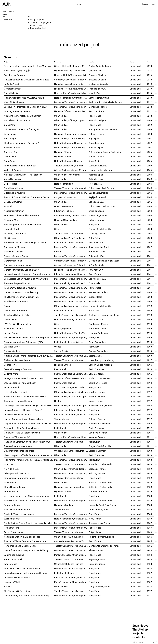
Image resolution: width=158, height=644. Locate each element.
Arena (7, 306)
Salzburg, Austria (97, 473)
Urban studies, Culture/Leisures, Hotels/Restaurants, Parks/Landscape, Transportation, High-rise (71, 138)
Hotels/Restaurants (64, 184)
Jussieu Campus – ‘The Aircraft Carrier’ (23, 410)
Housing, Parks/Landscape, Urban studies (71, 437)
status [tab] (5, 14)
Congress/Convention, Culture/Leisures (71, 265)
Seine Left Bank (12, 387)
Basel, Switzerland (97, 342)
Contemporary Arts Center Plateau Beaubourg (26, 596)
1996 (149, 365)
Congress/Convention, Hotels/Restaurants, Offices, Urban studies (71, 261)
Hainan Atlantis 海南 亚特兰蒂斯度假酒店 (24, 98)
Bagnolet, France (97, 559)
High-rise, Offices (62, 152)
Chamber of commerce (15, 310)
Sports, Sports (61, 351)
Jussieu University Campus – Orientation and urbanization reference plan (29, 274)
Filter (79, 4)
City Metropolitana (13, 261)
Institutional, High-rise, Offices (69, 342)
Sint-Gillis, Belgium (97, 120)
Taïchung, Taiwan (97, 233)
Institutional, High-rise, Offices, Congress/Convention (71, 283)
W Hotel (8, 206)
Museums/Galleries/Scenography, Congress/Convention (71, 301)
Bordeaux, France (97, 469)
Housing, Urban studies (65, 220)
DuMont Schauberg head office (19, 451)
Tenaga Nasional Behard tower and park (23, 378)
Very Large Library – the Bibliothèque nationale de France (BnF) (29, 496)
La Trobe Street (11, 84)
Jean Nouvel (141, 626)
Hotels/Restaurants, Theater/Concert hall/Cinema (71, 319)
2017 (149, 71)
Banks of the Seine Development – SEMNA (25, 396)
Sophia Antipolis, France (100, 66)
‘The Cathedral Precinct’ (16, 392)
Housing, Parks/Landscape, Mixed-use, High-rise (71, 93)
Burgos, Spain (95, 297)
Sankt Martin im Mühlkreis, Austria (105, 102)
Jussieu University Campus (17, 577)
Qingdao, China (96, 71)
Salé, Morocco (96, 179)
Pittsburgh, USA (96, 256)
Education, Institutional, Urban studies (71, 274)
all (29, 16)
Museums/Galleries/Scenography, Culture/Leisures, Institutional (71, 596)
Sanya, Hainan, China (99, 98)
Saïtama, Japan (96, 374)
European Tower (12, 505)
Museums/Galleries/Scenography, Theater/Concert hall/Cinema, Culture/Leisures (71, 256)
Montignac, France (98, 107)
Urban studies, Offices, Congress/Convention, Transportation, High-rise (71, 120)
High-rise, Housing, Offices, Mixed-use (71, 71)
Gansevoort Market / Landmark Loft (22, 270)
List (153, 4)
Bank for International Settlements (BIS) (23, 342)
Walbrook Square (12, 170)
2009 (149, 120)
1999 (149, 306)
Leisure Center (11, 333)
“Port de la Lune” (12, 469)
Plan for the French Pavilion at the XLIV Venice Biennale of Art (29, 460)
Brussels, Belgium (97, 80)
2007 (149, 138)
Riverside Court (11, 229)
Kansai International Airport (17, 510)
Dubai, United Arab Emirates (102, 188)
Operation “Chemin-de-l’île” (17, 437)
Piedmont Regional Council (17, 283)
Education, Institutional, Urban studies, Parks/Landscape (71, 577)
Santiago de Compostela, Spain (104, 315)
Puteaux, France (96, 134)
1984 (149, 550)
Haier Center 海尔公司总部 (17, 71)
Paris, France (95, 116)
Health (57, 401)
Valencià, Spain (96, 147)
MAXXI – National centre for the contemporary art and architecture (29, 338)
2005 (149, 175)
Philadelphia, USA (97, 89)
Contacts (139, 637)
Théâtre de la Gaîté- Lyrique (17, 591)
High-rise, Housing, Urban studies (70, 487)
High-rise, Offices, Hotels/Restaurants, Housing (71, 134)
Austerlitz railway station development (23, 116)
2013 (149, 89)
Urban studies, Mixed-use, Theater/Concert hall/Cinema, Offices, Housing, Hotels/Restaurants (71, 306)
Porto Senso (10, 161)
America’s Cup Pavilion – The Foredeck (23, 175)
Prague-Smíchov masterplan (18, 446)
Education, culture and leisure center (22, 215)
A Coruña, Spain (96, 265)
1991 (149, 433)
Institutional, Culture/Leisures (68, 243)
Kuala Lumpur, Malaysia (100, 378)
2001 (149, 252)
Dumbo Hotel (10, 319)
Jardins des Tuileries (14, 555)
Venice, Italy (94, 442)
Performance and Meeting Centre (20, 546)
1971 (149, 596)
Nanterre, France (97, 396)
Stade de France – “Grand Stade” (20, 383)
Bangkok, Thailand (97, 75)
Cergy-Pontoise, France (100, 587)
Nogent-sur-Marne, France (101, 537)
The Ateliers (141, 630)
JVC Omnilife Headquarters (17, 324)
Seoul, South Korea (98, 166)
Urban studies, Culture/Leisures (69, 537)
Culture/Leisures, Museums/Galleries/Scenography (71, 541)
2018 (149, 66)
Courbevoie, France (98, 433)
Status (133, 62)
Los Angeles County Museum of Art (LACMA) (26, 279)
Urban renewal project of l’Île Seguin (21, 129)
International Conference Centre (20, 478)
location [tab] (5, 17)
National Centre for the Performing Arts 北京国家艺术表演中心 (29, 356)
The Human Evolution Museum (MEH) (23, 297)
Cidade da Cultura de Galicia (18, 315)
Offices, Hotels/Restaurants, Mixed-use (71, 66)
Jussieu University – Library (17, 415)
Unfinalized (135, 66)
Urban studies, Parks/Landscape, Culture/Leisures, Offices (71, 238)
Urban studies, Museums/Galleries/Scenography (71, 392)
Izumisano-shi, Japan (99, 510)
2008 (149, 134)
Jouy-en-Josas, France (100, 523)
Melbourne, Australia (99, 84)
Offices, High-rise (62, 329)
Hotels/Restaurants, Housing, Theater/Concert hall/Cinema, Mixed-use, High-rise (71, 143)
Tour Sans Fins (11, 491)
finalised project (36, 25)
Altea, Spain (94, 161)
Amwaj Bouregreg (13, 179)
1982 (149, 573)
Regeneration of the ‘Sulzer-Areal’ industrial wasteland (29, 424)
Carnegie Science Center (16, 256)
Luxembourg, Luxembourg (101, 360)
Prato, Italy (94, 310)
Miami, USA (94, 93)
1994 (149, 383)
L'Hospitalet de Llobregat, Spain (104, 261)
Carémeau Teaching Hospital (18, 401)
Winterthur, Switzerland (100, 424)
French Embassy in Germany (18, 369)
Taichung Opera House (15, 233)
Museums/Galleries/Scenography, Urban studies (71, 501)
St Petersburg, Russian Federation (105, 152)
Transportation (61, 419)
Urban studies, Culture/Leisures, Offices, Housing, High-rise (71, 147)
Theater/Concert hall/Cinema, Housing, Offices (71, 464)
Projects (138, 633)
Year (149, 62)
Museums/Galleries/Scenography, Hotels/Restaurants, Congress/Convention (71, 297)
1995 (149, 374)
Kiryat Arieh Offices (13, 329)
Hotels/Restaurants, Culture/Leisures (71, 519)
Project (8, 62)
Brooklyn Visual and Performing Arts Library (25, 243)
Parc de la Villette (12, 582)
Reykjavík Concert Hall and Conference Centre (27, 197)
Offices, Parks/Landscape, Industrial (71, 451)
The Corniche (11, 238)
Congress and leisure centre (18, 265)
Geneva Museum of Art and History (21, 292)
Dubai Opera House (13, 188)
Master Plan (10, 482)
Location (94, 62)
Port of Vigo (10, 138)
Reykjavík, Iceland (97, 197)
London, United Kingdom (101, 170)
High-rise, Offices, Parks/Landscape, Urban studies (71, 378)
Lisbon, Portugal (96, 220)
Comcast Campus (13, 89)
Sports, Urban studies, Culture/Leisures (71, 374)
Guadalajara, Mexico (98, 193)
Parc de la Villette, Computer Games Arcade (25, 541)
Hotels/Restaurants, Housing (68, 161)
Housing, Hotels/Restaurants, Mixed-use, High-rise (71, 75)
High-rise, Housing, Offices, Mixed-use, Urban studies (71, 270)
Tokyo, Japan (95, 288)
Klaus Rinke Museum (14, 102)
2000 (149, 292)
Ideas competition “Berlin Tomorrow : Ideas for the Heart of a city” (29, 455)
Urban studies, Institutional (67, 175)
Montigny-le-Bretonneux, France (104, 546)
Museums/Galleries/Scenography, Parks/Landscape (71, 107)
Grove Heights (11, 93)
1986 (149, 532)
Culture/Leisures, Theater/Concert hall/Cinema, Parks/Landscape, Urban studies (71, 215)
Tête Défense (11, 564)
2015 (149, 80)
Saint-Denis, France (98, 383)
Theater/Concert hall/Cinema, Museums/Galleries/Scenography (71, 188)
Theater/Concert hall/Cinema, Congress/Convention (71, 546)
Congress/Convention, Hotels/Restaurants (71, 80)
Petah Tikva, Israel (97, 329)
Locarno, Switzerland (99, 333)
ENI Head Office (12, 347)
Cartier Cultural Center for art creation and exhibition (29, 523)
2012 (149, 102)
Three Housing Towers (15, 487)
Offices (58, 229)
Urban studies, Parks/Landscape (70, 405)
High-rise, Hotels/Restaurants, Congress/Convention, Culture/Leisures (71, 89)
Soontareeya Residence (16, 75)
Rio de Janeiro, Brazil (99, 247)
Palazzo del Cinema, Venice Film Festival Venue (27, 442)
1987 (149, 523)
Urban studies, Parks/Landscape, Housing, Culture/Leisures (71, 396)
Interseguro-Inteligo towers (17, 111)
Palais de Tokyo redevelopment (19, 514)
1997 (149, 360)
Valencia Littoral (12, 147)
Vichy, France (95, 519)
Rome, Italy (94, 338)
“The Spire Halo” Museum (16, 473)
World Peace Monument (16, 301)
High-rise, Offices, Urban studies (70, 111)
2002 (149, 243)
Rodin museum (11, 528)
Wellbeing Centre (12, 519)
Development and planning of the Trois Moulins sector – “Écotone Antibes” (29, 66)
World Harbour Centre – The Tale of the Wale (26, 501)
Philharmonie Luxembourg (17, 360)
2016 (149, 75)
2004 (149, 211)
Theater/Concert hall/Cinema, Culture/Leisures (71, 356)
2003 (149, 220)
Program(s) (61, 62)
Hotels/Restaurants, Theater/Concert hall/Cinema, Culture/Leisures (71, 333)
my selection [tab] (7, 19)
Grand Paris (10, 125)
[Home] (7, 3)
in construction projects (39, 22)
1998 (149, 342)
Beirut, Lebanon (96, 143)
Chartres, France (97, 392)
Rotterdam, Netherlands (100, 464)
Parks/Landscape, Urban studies (70, 387)
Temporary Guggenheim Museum (20, 288)
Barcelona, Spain (97, 252)
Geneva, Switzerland (98, 292)
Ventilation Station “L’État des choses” (22, 537)
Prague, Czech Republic (100, 229)
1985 (149, 541)
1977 (149, 591)
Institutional (60, 369)
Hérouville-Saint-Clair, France (103, 505)
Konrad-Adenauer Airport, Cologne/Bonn (24, 419)
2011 (149, 111)
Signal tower (10, 134)
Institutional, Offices (64, 310)
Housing (8, 587)
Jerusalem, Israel (97, 301)
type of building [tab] (8, 11)
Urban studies (61, 116)
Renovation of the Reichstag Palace (22, 428)
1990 (149, 451)
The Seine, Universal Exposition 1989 (22, 568)
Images (145, 4)
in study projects (36, 19)
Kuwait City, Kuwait (98, 215)
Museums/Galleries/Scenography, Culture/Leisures (71, 550)
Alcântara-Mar (11, 220)
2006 (149, 152)
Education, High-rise (64, 211)
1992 (149, 392)
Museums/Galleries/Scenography (71, 102)
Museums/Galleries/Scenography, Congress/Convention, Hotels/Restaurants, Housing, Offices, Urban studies (71, 424)
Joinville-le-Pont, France (100, 405)
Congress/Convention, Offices (69, 478)
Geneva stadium (12, 351)
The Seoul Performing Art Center (20, 166)
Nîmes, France (96, 401)
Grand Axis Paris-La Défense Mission (22, 433)
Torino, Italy (94, 283)
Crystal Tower (11, 365)
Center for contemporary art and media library (26, 550)
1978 (149, 587)
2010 (149, 116)
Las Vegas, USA (96, 202)
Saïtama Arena (11, 374)
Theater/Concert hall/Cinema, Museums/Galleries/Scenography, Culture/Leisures (71, 315)
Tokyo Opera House (14, 532)
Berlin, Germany (96, 369)
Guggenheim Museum (15, 193)
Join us (135, 642)
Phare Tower (10, 157)
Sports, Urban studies (65, 383)
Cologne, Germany (97, 419)
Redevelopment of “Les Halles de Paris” (23, 224)
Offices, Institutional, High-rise (69, 564)
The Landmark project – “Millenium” (21, 143)
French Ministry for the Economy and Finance (26, 573)
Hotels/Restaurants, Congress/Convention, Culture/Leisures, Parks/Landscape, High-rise (71, 98)
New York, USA (96, 243)
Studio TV (9, 464)
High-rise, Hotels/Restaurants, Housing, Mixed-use (71, 84)
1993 (149, 387)
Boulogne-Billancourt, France (103, 129)
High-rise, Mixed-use (64, 505)
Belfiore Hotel (11, 184)
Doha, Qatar (94, 238)
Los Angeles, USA (97, 279)
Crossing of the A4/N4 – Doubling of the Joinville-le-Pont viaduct (29, 405)
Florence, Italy (95, 184)
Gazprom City (11, 152)
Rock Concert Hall (13, 559)
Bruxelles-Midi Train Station (17, 120)
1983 (149, 559)
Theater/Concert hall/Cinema (69, 166)
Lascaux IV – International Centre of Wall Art (26, 107)
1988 (149, 505)
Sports (57, 252)
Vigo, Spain (94, 138)
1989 (149, 469)
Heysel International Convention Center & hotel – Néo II (29, 80)
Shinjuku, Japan (96, 211)
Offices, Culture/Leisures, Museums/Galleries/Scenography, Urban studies (71, 170)
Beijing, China (95, 356)
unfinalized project (37, 28)
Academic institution (14, 211)
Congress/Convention (65, 197)
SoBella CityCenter (13, 202)
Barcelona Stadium (13, 252)
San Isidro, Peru (96, 111)
